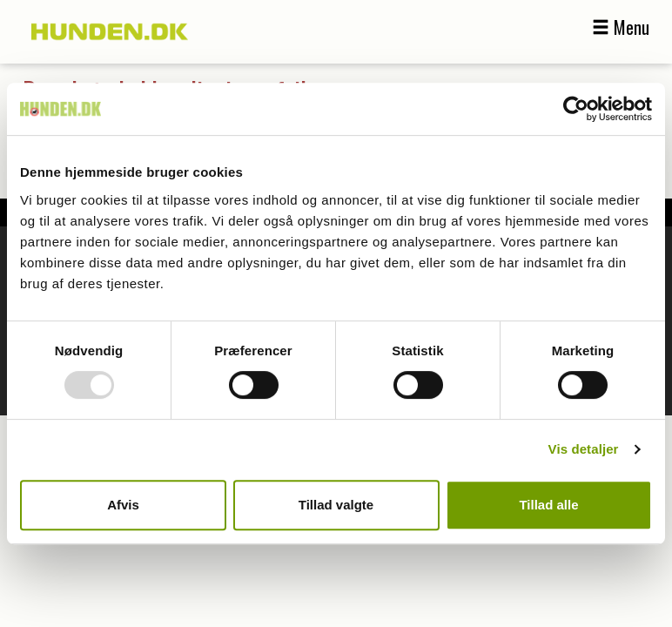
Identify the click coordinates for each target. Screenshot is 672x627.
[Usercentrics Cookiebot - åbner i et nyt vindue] (576, 109)
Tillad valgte (336, 505)
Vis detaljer (584, 449)
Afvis (123, 505)
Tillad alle (548, 505)
